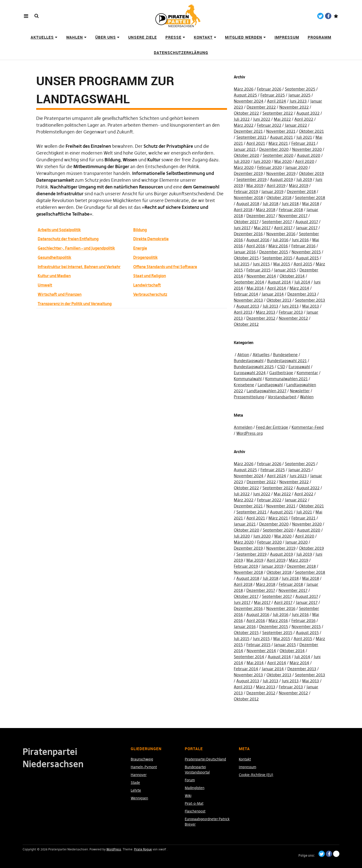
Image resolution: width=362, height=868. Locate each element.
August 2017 (307, 222)
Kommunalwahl (248, 379)
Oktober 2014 (292, 276)
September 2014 (249, 282)
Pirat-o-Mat (194, 803)
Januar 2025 (299, 95)
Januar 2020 (297, 167)
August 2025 (245, 95)
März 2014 (299, 288)
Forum (190, 780)
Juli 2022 (242, 119)
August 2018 (248, 204)
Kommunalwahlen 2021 (286, 379)
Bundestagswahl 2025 (254, 367)
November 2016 (281, 234)
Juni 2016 (300, 240)
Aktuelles (42, 37)
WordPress (114, 849)
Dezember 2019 (248, 173)
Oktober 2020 (246, 155)
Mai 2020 (283, 161)
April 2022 (304, 119)
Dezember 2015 (274, 252)
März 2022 (244, 125)
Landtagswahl (270, 385)
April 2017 (283, 228)
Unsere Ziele (143, 37)
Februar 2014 (246, 294)
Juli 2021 (304, 137)
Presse (173, 37)
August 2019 (281, 179)
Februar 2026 (269, 89)
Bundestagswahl (249, 361)
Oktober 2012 (246, 324)
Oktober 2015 (246, 258)
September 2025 (300, 89)
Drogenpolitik (145, 257)
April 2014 (277, 288)
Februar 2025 (273, 95)
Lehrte (136, 790)
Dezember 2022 (261, 107)
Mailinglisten (195, 788)
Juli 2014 (302, 282)
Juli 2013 (270, 306)
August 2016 (258, 240)
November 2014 (261, 276)
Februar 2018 (291, 210)
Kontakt (203, 37)
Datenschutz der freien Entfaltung (68, 239)
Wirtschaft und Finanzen (60, 294)
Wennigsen (139, 798)
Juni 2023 (298, 101)
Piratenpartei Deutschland (205, 759)
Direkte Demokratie (151, 239)
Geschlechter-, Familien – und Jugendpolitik (76, 248)
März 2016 (278, 246)
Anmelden (243, 427)
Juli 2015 (242, 264)
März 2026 (244, 89)
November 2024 (249, 101)
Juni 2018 (290, 204)
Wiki (188, 796)
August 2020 (309, 155)
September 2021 (251, 137)
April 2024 (277, 101)
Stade (135, 783)
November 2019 (281, 173)
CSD (281, 367)
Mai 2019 (255, 185)
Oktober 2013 (279, 300)
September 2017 (277, 222)
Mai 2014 (255, 288)
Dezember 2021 (248, 131)
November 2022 (294, 107)
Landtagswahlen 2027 (266, 391)
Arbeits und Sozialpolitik (59, 230)
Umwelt (45, 285)
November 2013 (248, 300)
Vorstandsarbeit (282, 397)
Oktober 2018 (279, 198)
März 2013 (266, 312)
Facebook (328, 16)
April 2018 (243, 210)
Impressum (287, 37)
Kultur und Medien (54, 276)
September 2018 (310, 198)
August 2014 (279, 282)
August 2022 (308, 113)
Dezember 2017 (261, 216)
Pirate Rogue (143, 849)
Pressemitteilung (249, 397)
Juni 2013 (290, 306)
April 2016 (256, 246)
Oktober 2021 (311, 131)
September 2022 (278, 113)
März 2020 (244, 167)
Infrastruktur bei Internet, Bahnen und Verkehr (79, 267)
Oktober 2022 (246, 113)
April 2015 (303, 264)
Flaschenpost (195, 811)
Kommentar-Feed (308, 427)
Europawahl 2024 (250, 373)
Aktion (243, 355)
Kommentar (307, 373)
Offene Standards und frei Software (165, 267)
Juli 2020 (242, 161)
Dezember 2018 (301, 191)
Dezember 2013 (302, 294)
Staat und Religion (150, 276)
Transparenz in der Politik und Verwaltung (75, 304)
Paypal (336, 16)
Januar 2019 (272, 191)
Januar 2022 (296, 125)
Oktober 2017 (246, 222)
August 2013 (248, 306)
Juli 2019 (304, 179)
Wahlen (75, 37)
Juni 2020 (262, 161)
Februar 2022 (269, 125)
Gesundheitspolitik (54, 257)
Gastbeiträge (281, 373)
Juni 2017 (242, 228)
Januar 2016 (245, 252)
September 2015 (277, 258)
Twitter (320, 16)
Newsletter (300, 391)
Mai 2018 (311, 204)
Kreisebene (244, 385)
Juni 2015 (261, 264)
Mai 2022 (282, 119)
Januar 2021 (245, 149)
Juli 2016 (281, 240)
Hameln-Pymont (144, 767)
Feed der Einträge (272, 427)
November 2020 (307, 149)
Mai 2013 (311, 306)
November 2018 (248, 198)
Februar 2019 (246, 191)
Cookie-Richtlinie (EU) (256, 775)
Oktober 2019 (311, 173)
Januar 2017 (307, 228)
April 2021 (256, 143)
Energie (140, 248)
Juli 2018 (270, 204)
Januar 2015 (285, 270)
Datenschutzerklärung (181, 53)
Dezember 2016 (248, 234)
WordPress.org (250, 433)
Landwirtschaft (147, 285)
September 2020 (278, 155)
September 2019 (251, 179)
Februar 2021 (303, 143)
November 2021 (281, 131)
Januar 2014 (273, 294)
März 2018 (266, 210)
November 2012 (293, 318)
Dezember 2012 (261, 318)
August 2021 (281, 137)
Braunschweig (142, 759)
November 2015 (306, 252)
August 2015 (307, 258)
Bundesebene (285, 355)
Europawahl (299, 367)
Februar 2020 (269, 167)
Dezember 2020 (274, 149)
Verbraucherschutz (150, 294)
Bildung (140, 230)
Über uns (106, 37)
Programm (320, 37)
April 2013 (243, 312)
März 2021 (278, 143)
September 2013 (310, 300)
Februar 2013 (291, 312)
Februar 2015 (258, 270)
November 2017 (293, 216)
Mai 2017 (262, 228)
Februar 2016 (303, 246)
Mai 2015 (282, 264)
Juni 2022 (262, 119)
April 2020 (305, 161)
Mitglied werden (244, 37)
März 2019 (299, 185)
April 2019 (276, 185)
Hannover (139, 775)
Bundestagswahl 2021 (287, 361)
